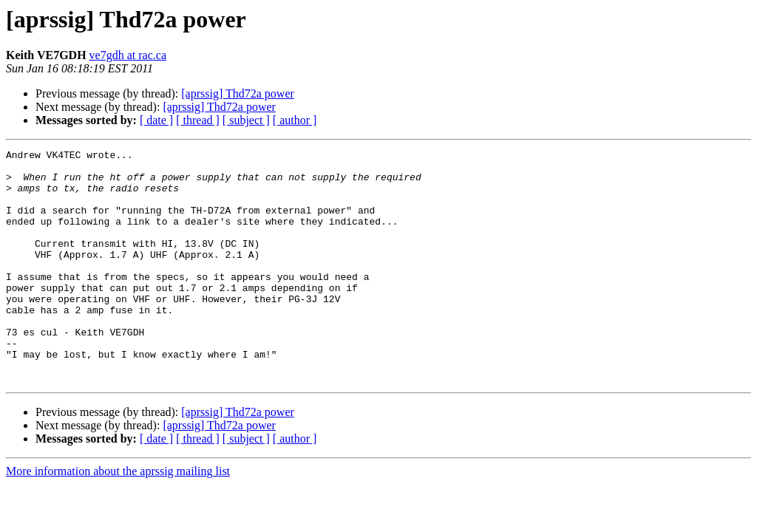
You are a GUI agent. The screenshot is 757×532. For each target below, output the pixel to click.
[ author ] (295, 120)
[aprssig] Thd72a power (238, 93)
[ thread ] (198, 120)
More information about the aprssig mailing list (118, 518)
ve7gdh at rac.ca (128, 55)
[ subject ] (246, 120)
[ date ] (156, 120)
